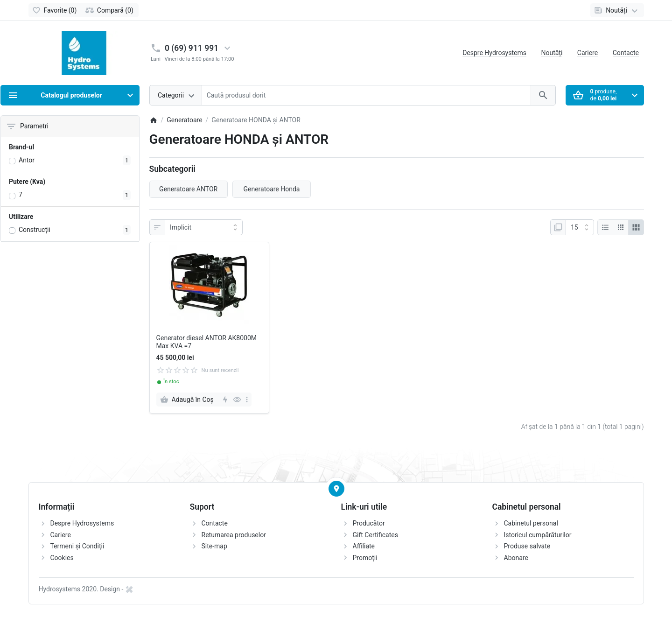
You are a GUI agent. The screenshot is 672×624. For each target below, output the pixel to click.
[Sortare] (204, 227)
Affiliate (364, 546)
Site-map (214, 546)
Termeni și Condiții (77, 546)
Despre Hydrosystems (494, 53)
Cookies (62, 558)
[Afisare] (580, 227)
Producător (369, 523)
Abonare (516, 558)
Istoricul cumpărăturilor (538, 535)
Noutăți (552, 53)
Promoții (365, 558)
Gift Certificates (375, 535)
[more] (247, 400)
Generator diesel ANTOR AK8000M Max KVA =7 (207, 342)
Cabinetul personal (531, 523)
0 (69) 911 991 (192, 48)
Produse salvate (527, 546)
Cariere (588, 53)
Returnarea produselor (234, 535)
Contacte (626, 53)
